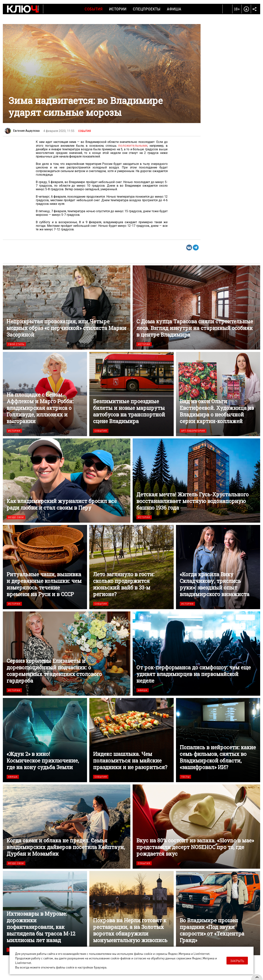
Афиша (174, 9)
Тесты (185, 777)
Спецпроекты (147, 9)
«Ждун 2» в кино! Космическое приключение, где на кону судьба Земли (45, 740)
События (94, 9)
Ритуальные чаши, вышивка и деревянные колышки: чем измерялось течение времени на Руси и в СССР (45, 567)
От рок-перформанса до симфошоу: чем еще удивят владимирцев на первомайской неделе (196, 653)
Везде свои (16, 517)
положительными (134, 145)
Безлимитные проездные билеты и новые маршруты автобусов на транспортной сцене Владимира (131, 394)
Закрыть (237, 961)
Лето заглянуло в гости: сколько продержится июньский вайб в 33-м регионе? (131, 567)
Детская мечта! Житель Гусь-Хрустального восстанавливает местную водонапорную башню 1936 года (196, 480)
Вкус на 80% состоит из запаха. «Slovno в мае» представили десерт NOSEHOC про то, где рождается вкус (196, 826)
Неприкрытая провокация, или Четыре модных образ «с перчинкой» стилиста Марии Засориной (67, 307)
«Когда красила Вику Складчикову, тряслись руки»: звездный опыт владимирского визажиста (218, 567)
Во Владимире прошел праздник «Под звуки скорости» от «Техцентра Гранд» (218, 913)
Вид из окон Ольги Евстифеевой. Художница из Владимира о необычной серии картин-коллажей (218, 394)
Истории (118, 9)
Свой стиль (16, 344)
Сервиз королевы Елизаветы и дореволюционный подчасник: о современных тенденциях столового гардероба (67, 653)
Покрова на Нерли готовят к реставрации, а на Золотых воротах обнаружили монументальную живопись (131, 913)
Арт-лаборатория (193, 431)
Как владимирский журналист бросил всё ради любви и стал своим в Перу (67, 480)
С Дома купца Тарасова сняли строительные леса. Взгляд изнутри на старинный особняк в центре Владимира (196, 307)
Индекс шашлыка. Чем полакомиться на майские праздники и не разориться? (131, 740)
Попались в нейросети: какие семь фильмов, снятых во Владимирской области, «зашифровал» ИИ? (218, 740)
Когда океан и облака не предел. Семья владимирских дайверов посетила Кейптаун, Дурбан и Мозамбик (67, 826)
